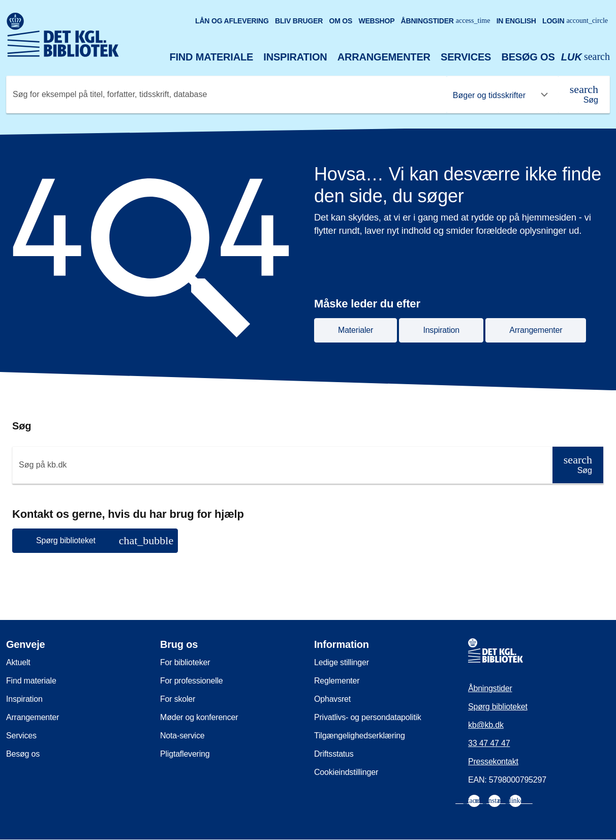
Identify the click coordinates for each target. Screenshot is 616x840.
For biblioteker (185, 662)
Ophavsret (332, 699)
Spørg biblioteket (498, 707)
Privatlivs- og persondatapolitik (368, 717)
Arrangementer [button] (536, 330)
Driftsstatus (334, 754)
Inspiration (295, 57)
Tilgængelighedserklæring (360, 736)
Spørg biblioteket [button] (105, 540)
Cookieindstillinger (346, 772)
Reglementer (337, 681)
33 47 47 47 (489, 743)
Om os (341, 21)
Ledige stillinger (342, 662)
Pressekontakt (493, 761)
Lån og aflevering (232, 21)
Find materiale (212, 57)
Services (466, 57)
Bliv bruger (299, 21)
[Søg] (584, 95)
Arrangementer (384, 57)
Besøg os (528, 57)
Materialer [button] (356, 330)
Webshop (376, 21)
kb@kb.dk (486, 725)
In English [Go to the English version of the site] (516, 21)
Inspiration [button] (441, 330)
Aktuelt (18, 662)
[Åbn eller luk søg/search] (586, 57)
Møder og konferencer (199, 717)
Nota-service (182, 736)
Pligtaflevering (185, 754)
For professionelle (192, 681)
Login (575, 21)
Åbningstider (446, 21)
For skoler (178, 699)
